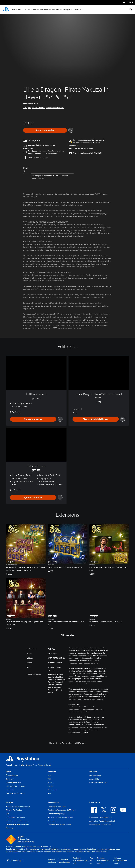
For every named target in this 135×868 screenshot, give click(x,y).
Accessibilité (94, 779)
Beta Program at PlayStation (100, 824)
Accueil (9, 765)
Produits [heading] (52, 772)
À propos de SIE (12, 775)
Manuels (9, 828)
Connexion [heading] (95, 803)
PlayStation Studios (14, 783)
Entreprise (10, 790)
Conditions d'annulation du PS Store (62, 810)
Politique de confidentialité (65, 861)
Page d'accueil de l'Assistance (18, 806)
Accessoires (44, 10)
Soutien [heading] (10, 803)
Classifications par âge (56, 814)
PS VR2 (50, 783)
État (8, 814)
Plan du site (92, 861)
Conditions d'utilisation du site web (80, 861)
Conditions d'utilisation (57, 806)
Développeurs (53, 821)
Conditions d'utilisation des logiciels (103, 861)
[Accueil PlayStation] (6, 10)
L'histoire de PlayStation (15, 793)
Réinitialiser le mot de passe (17, 821)
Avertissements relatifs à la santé (82, 707)
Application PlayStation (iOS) (101, 817)
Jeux (13, 10)
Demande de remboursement (18, 824)
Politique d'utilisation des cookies (121, 861)
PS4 (26, 10)
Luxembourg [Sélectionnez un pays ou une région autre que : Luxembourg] (15, 861)
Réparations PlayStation (15, 817)
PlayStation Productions (15, 786)
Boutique (66, 10)
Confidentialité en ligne (98, 783)
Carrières (10, 779)
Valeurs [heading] (93, 772)
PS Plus (34, 10)
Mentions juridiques (52, 861)
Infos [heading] (8, 772)
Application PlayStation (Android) (102, 821)
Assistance (77, 10)
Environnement (95, 775)
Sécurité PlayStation (14, 810)
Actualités (56, 10)
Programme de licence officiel (59, 824)
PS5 (20, 10)
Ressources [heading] (53, 803)
